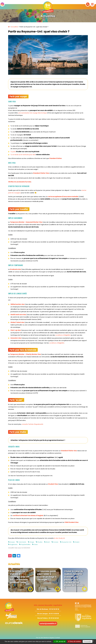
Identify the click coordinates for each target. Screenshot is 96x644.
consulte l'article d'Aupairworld (32, 424)
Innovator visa (16, 338)
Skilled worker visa (17, 304)
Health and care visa (18, 315)
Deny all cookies (74, 641)
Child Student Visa (71, 522)
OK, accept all (60, 641)
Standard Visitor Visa (41, 173)
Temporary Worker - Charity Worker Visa (25, 354)
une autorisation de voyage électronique (33, 113)
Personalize (88, 641)
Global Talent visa (17, 322)
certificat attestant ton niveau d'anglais (28, 515)
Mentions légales (49, 638)
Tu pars (25, 152)
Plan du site (39, 638)
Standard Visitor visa (69, 451)
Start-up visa (16, 330)
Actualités (15, 27)
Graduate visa (16, 269)
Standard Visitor (56, 158)
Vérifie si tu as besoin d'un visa (20, 182)
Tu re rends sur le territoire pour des (30, 155)
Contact (57, 638)
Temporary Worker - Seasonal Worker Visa (26, 222)
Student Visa (53, 484)
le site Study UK (59, 538)
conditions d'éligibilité (63, 335)
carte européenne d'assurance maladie (63, 197)
